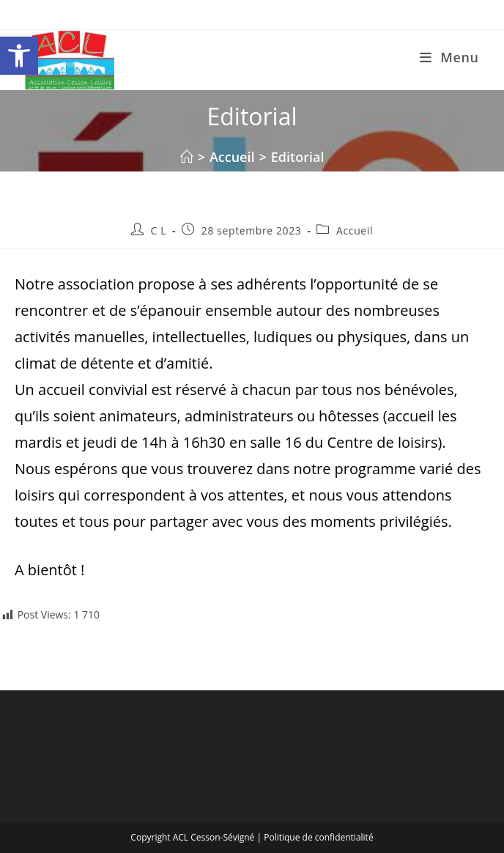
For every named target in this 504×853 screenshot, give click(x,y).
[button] (19, 56)
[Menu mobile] (449, 57)
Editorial (298, 157)
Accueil (355, 230)
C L (159, 230)
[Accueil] (187, 157)
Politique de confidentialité (318, 837)
